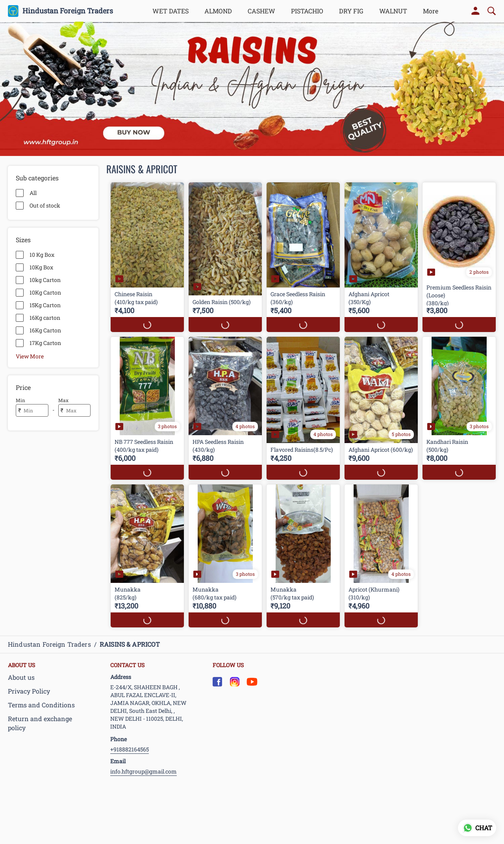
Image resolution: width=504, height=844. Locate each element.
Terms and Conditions (41, 705)
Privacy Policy (29, 691)
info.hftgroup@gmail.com (144, 771)
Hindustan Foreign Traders (68, 11)
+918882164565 (130, 749)
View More (30, 356)
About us (21, 677)
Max (63, 400)
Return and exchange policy (40, 723)
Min (20, 400)
